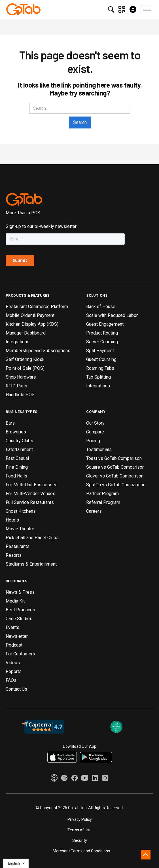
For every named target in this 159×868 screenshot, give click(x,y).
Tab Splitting (98, 377)
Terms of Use (79, 830)
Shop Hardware (21, 377)
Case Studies (19, 619)
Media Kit (15, 601)
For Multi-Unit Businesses (32, 485)
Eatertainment (19, 449)
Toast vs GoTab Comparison (114, 458)
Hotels (12, 520)
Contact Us (16, 689)
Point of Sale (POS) (25, 368)
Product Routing (102, 333)
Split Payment (100, 351)
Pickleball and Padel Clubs (32, 538)
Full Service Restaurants (30, 502)
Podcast (14, 645)
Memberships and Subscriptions (38, 351)
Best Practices (20, 610)
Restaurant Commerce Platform (37, 307)
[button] (147, 9)
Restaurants (18, 546)
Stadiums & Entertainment (31, 564)
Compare (95, 432)
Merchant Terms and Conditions (81, 851)
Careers (94, 511)
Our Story (95, 423)
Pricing (93, 441)
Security (80, 840)
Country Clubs (19, 441)
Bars (10, 423)
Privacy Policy (80, 819)
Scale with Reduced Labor (112, 315)
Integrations (18, 342)
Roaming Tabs (100, 368)
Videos (13, 663)
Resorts (14, 555)
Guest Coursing (101, 359)
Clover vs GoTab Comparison (115, 476)
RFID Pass (16, 386)
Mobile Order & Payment (30, 315)
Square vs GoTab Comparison (115, 467)
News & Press (20, 592)
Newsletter (17, 636)
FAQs (11, 680)
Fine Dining (17, 467)
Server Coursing (102, 342)
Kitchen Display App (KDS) (32, 324)
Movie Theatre (20, 529)
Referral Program (103, 502)
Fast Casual (17, 458)
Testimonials (99, 449)
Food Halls (16, 476)
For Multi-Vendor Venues (30, 494)
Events (12, 627)
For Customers (20, 654)
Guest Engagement (105, 324)
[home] (23, 9)
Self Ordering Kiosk (25, 359)
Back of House (101, 307)
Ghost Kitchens (21, 511)
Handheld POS (20, 395)
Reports (14, 671)
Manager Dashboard (26, 333)
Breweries (16, 432)
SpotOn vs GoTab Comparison (116, 485)
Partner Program (102, 494)
